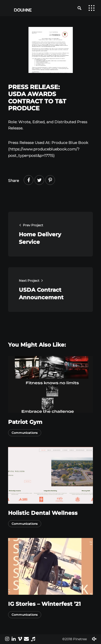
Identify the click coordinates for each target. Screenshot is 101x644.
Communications (25, 433)
